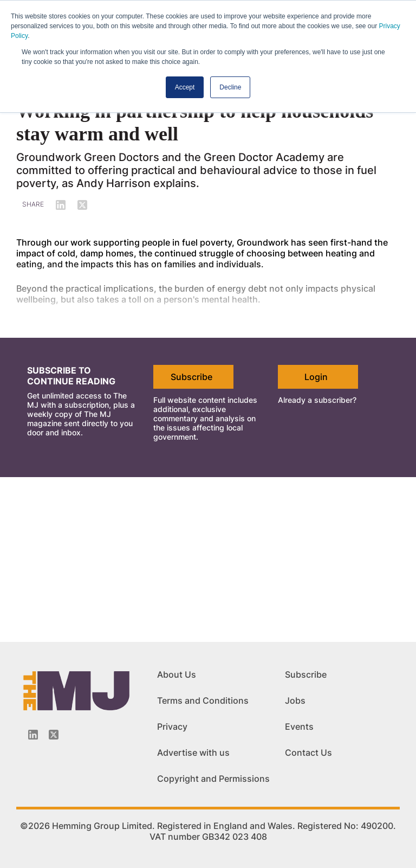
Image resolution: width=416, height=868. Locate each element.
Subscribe (191, 377)
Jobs (295, 700)
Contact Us (308, 753)
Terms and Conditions (203, 700)
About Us (177, 674)
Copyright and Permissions (213, 779)
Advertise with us (193, 753)
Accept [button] (185, 87)
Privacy (172, 726)
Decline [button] (230, 87)
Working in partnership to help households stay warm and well (195, 123)
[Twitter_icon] (54, 735)
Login (316, 377)
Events (299, 726)
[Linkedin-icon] (33, 735)
